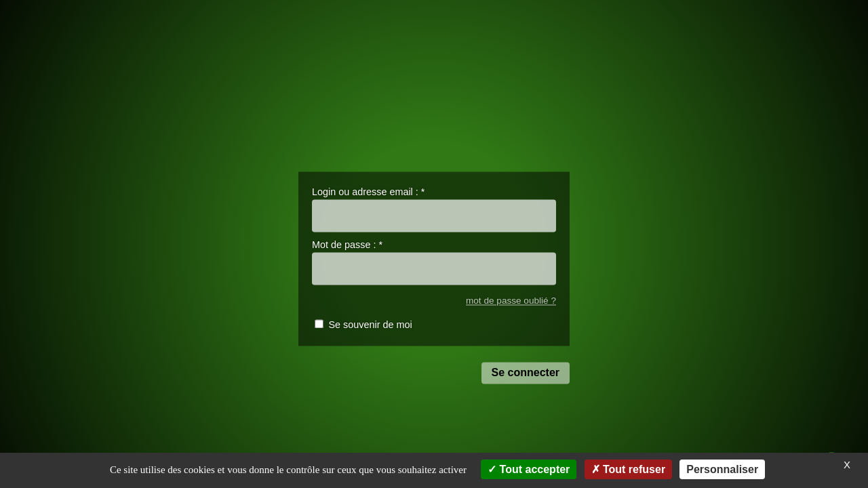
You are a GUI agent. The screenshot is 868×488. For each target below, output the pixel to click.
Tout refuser (629, 469)
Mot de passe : (347, 245)
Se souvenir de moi (370, 325)
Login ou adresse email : (368, 192)
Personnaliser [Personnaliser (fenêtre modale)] (722, 469)
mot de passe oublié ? (511, 301)
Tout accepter (529, 469)
